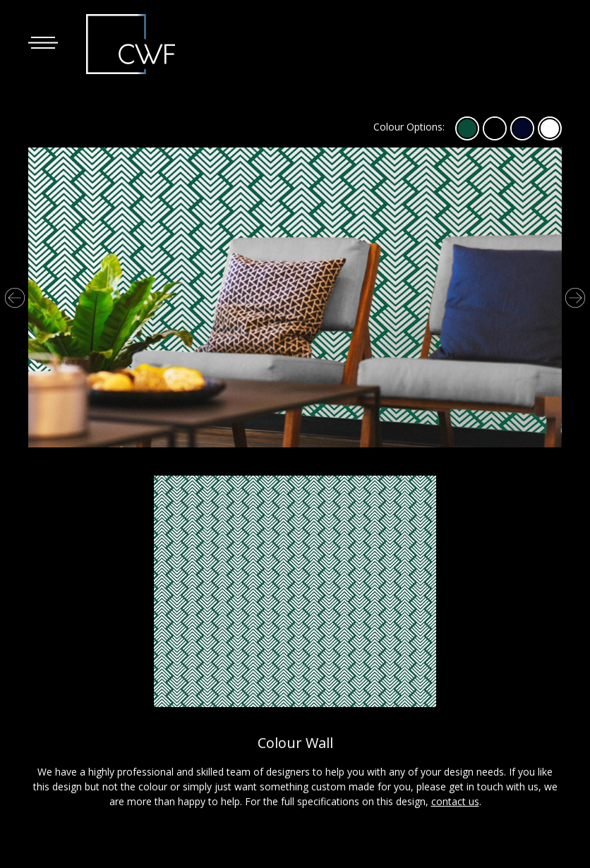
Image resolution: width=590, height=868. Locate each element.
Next (575, 298)
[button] (43, 43)
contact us (455, 801)
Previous (15, 298)
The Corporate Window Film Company (136, 44)
